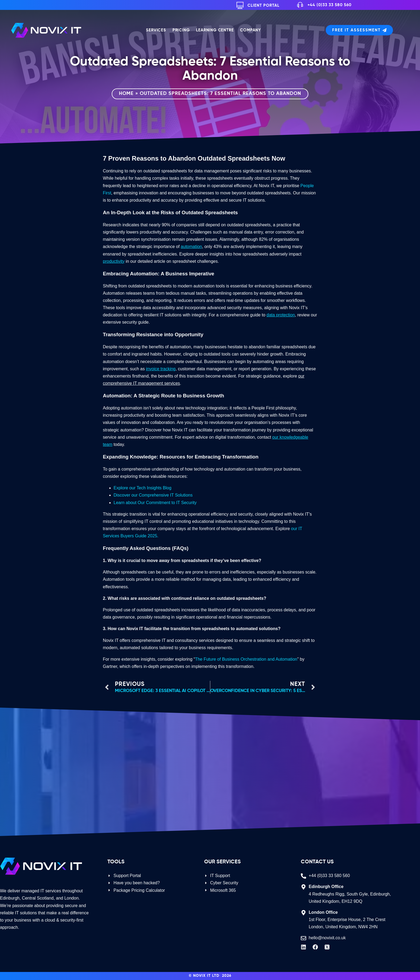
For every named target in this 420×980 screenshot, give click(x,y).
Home (126, 94)
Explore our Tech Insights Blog (142, 488)
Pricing (181, 30)
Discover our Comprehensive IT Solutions (153, 495)
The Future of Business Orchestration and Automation (246, 659)
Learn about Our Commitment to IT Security (155, 503)
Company (250, 30)
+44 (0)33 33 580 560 (329, 5)
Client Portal (263, 5)
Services (156, 30)
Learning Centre (215, 30)
